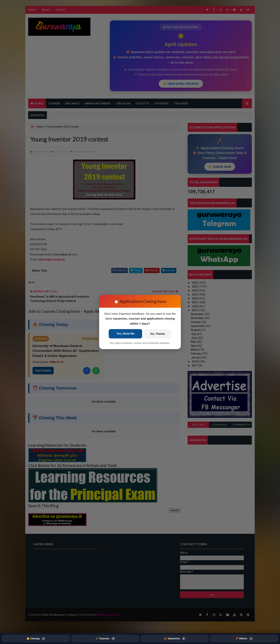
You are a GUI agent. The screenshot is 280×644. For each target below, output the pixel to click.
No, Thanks (158, 334)
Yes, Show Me (126, 334)
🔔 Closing (36, 639)
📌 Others (244, 639)
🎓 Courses (105, 639)
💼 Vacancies (175, 639)
